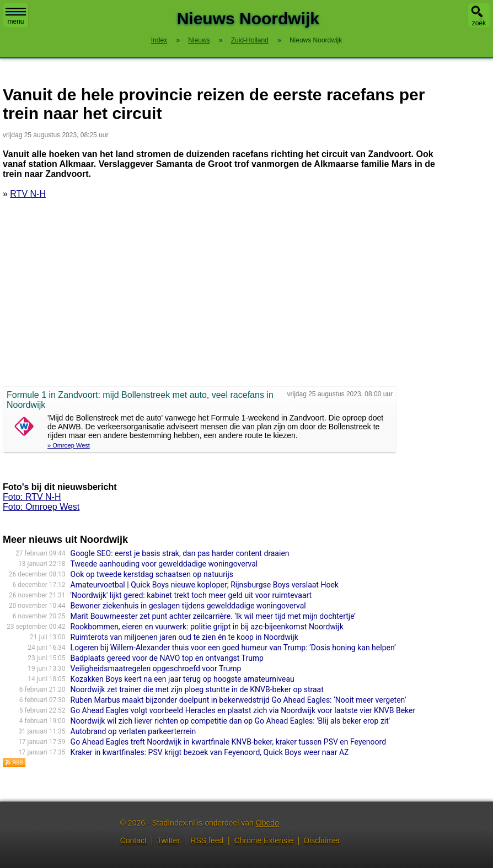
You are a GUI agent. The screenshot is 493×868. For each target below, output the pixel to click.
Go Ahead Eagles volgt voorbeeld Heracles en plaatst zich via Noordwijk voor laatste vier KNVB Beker (243, 710)
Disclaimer (322, 840)
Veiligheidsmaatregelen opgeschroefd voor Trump (156, 668)
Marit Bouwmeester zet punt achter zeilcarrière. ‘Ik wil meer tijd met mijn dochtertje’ (213, 616)
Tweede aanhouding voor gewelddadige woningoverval (164, 564)
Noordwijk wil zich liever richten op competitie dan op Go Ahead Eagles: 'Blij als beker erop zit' (231, 721)
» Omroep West (69, 445)
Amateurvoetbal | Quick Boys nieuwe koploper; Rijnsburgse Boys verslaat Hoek (205, 585)
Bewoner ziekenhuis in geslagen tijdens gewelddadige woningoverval (188, 606)
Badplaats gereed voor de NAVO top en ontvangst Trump (167, 658)
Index (159, 40)
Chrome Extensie (263, 840)
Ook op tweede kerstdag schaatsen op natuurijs (152, 574)
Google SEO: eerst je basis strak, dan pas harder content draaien (180, 553)
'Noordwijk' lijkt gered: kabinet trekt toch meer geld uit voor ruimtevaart (191, 595)
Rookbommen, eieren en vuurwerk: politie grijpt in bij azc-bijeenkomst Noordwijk (207, 627)
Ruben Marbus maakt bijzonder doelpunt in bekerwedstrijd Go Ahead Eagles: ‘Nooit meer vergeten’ (239, 700)
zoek (479, 23)
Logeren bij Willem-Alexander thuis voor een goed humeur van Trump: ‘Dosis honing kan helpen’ (233, 648)
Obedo (267, 823)
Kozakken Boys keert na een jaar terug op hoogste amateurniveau (183, 679)
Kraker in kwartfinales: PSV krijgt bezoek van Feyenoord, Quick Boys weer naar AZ (210, 752)
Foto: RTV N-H (32, 497)
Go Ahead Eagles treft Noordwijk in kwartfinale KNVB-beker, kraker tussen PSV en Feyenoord (228, 742)
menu (16, 17)
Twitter (168, 840)
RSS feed (207, 840)
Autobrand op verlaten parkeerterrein (133, 731)
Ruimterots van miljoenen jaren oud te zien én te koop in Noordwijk (184, 637)
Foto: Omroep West (41, 507)
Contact (133, 840)
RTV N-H (28, 194)
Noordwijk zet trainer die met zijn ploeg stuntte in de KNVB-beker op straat (197, 689)
